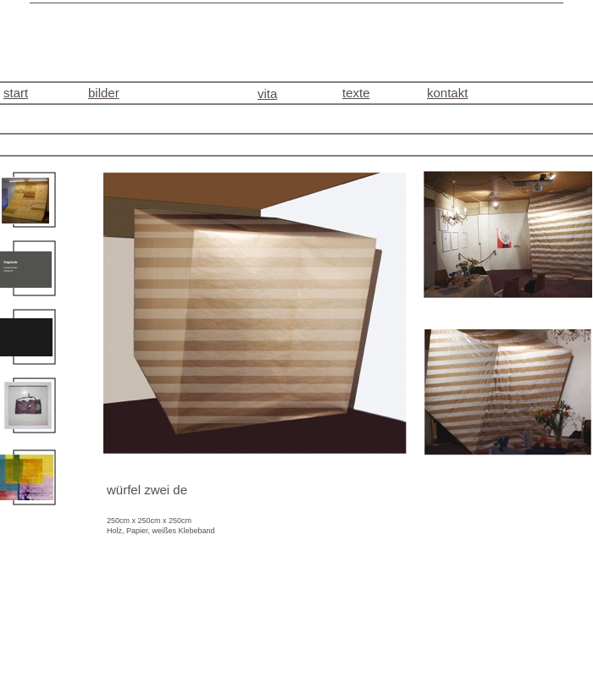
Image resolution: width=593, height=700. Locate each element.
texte (356, 93)
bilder (104, 93)
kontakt (447, 93)
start (16, 93)
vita (267, 94)
